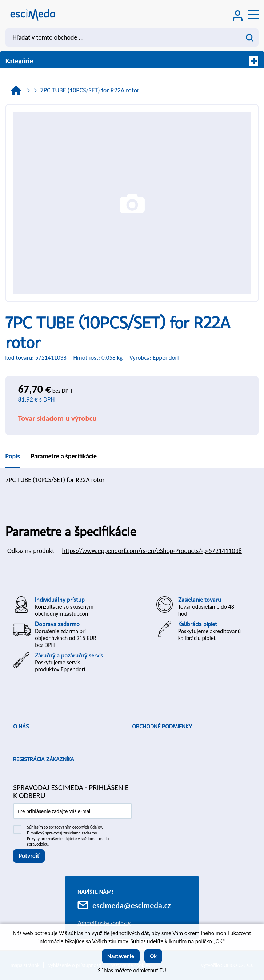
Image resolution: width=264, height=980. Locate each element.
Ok (153, 956)
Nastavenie (121, 956)
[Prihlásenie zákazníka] (238, 17)
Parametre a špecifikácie (64, 456)
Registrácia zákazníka (44, 759)
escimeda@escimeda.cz (132, 906)
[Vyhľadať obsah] (249, 37)
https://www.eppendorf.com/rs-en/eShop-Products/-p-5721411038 (152, 551)
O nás (21, 727)
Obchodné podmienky (162, 727)
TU (163, 970)
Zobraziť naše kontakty (104, 923)
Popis (13, 456)
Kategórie (132, 61)
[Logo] (33, 14)
